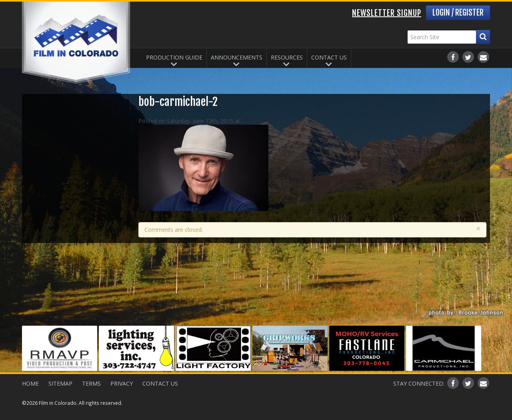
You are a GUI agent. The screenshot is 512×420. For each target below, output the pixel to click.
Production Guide (174, 57)
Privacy (122, 383)
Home (30, 383)
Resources (287, 57)
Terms (91, 383)
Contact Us (329, 57)
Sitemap (60, 383)
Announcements (237, 57)
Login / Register (458, 13)
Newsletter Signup (387, 13)
